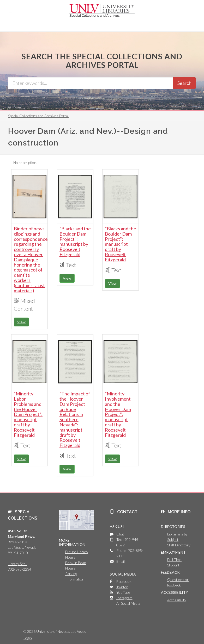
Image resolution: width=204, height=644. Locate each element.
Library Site (17, 564)
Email (121, 561)
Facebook (124, 581)
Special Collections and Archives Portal (38, 116)
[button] (11, 13)
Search (184, 83)
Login (28, 638)
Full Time (174, 560)
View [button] (21, 322)
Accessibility (177, 600)
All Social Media (128, 603)
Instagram (124, 598)
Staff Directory (179, 545)
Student (173, 565)
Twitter (122, 587)
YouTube (123, 592)
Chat (120, 534)
